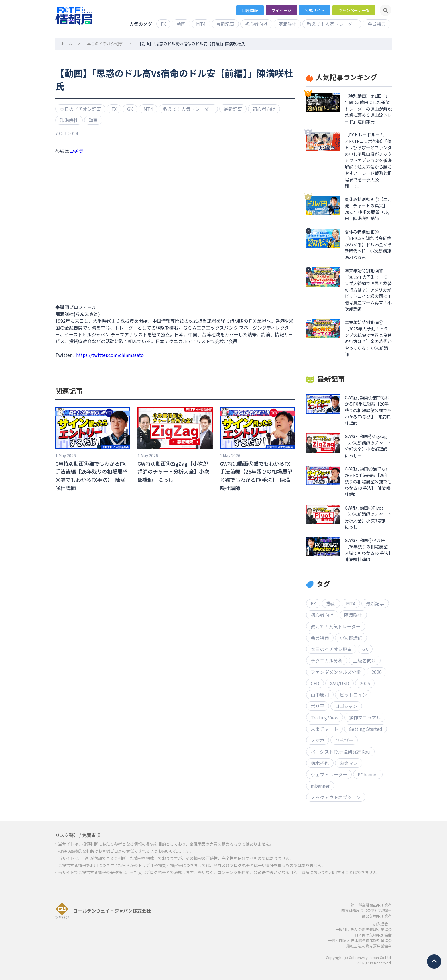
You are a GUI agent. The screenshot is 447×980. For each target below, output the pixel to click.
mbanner (320, 786)
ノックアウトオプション (336, 797)
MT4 (201, 24)
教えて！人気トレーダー (332, 24)
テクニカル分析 (327, 660)
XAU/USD (340, 683)
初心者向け (256, 24)
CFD (315, 683)
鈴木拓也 (320, 763)
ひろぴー (344, 740)
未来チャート (324, 729)
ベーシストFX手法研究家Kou (340, 752)
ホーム (66, 44)
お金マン (349, 763)
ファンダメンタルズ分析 (336, 672)
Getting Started (365, 729)
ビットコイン (353, 695)
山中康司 (320, 695)
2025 (365, 683)
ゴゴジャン (346, 706)
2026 (377, 672)
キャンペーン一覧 (354, 10)
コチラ (76, 151)
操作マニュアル (365, 717)
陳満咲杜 (287, 24)
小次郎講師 (351, 638)
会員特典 (377, 24)
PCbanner (368, 774)
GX (130, 109)
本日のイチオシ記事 (105, 44)
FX (163, 24)
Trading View (325, 717)
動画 (181, 24)
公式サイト (315, 10)
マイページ (281, 10)
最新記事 (225, 24)
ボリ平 (318, 706)
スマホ (318, 740)
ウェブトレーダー (329, 774)
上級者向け (365, 660)
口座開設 (250, 10)
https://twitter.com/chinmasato (110, 355)
